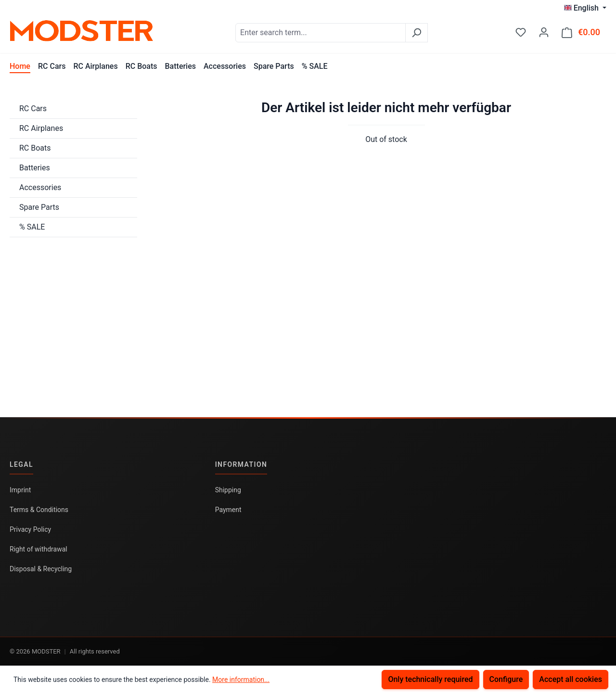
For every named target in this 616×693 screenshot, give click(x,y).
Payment (228, 510)
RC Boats (35, 148)
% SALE (32, 227)
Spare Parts (39, 207)
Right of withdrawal (38, 549)
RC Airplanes (41, 128)
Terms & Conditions (39, 510)
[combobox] (321, 33)
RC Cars (33, 109)
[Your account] (544, 32)
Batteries (35, 168)
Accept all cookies (571, 679)
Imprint (20, 490)
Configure (506, 679)
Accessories (40, 187)
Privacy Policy (30, 529)
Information (241, 464)
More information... (241, 680)
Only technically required (430, 679)
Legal (21, 464)
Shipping (228, 490)
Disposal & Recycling (41, 569)
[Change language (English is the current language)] (585, 8)
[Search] (417, 33)
